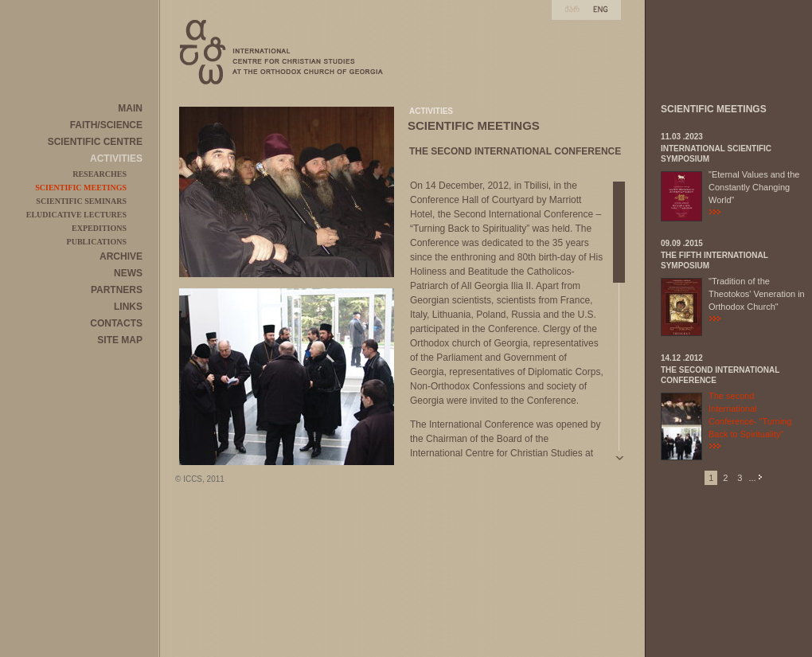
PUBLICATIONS (97, 242)
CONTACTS (116, 323)
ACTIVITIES (116, 158)
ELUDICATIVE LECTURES (76, 215)
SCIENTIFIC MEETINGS (81, 188)
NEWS (128, 273)
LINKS (128, 307)
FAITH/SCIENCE (106, 125)
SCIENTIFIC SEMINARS (81, 201)
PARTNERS (117, 290)
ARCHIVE (121, 256)
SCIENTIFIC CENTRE (95, 142)
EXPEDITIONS (99, 228)
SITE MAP (120, 340)
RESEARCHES (100, 174)
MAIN (130, 108)
